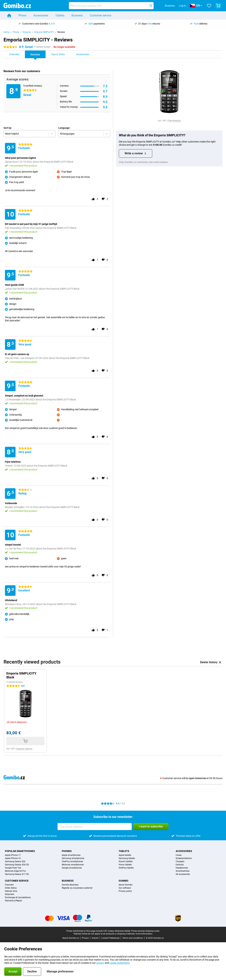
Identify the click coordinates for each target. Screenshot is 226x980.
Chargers (180, 861)
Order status (11, 888)
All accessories (183, 874)
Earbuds (180, 865)
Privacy (85, 938)
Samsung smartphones (73, 858)
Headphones (182, 868)
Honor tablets (125, 865)
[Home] (9, 16)
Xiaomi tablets (126, 861)
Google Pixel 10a (13, 868)
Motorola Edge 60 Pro (15, 871)
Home (6, 32)
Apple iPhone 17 (13, 855)
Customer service (101, 15)
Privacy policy (125, 891)
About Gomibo (126, 885)
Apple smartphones (71, 855)
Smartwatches (183, 871)
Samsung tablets (127, 858)
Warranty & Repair (14, 901)
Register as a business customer (77, 888)
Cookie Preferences (110, 938)
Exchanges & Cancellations (18, 897)
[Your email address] (95, 827)
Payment (9, 885)
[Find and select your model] (111, 6)
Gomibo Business (70, 885)
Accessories (41, 15)
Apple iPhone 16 (13, 858)
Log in (182, 6)
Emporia (27, 32)
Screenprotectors (184, 858)
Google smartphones (72, 868)
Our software (125, 888)
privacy (100, 963)
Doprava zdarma (24, 749)
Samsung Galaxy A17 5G (17, 874)
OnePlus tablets (126, 868)
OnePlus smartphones (72, 861)
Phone (22, 15)
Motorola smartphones (73, 865)
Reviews (61, 32)
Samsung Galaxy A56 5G (17, 865)
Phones (67, 851)
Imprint (95, 938)
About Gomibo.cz (71, 938)
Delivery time (11, 891)
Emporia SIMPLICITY (44, 32)
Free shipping (174, 121)
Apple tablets (125, 855)
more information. (144, 934)
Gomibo (124, 881)
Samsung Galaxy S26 (15, 861)
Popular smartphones (20, 851)
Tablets (60, 15)
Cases (179, 855)
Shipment (10, 894)
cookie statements (120, 963)
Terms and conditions (133, 938)
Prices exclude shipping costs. (145, 931)
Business (77, 15)
